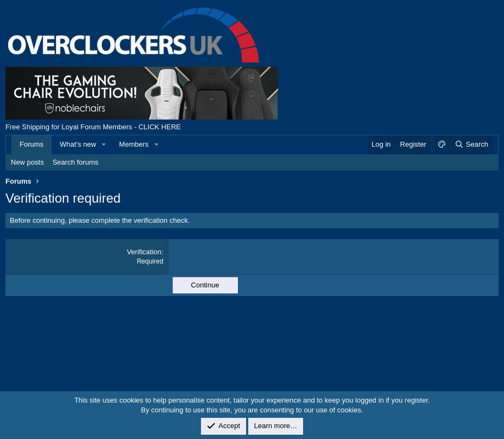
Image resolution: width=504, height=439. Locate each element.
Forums (31, 144)
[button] (104, 145)
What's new (78, 144)
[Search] (471, 145)
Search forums (76, 162)
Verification (144, 252)
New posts (27, 162)
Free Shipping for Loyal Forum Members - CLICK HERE (93, 127)
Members (134, 144)
